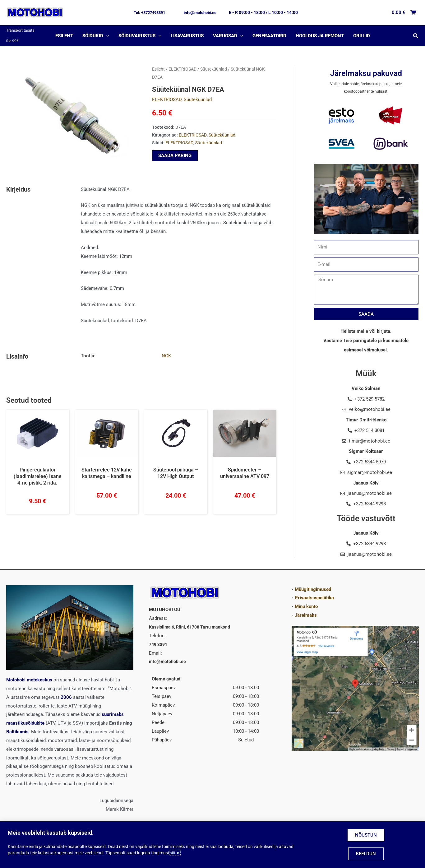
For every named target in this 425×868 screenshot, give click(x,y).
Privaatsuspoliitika (314, 592)
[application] (106, 33)
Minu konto (306, 601)
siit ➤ (175, 853)
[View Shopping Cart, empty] (404, 13)
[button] (149, 13)
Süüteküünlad (214, 63)
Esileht (158, 63)
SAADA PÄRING (175, 150)
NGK (166, 350)
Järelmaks (306, 610)
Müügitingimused (313, 583)
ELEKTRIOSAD (182, 63)
